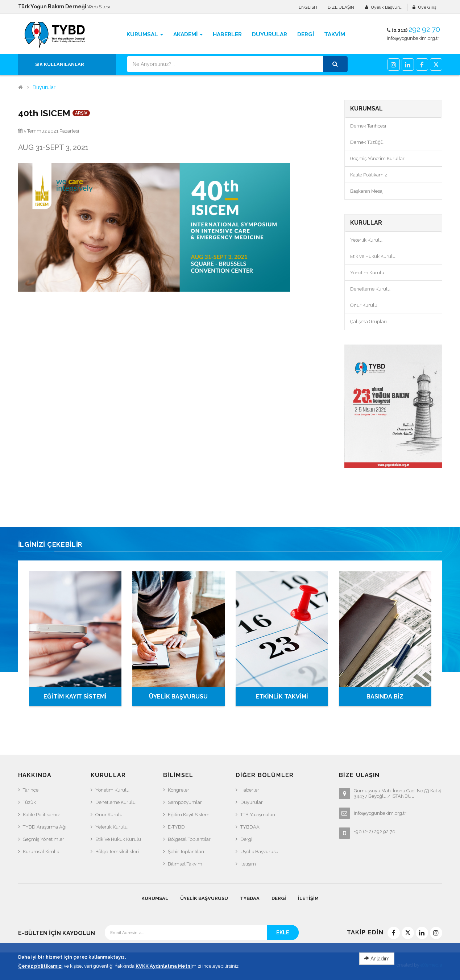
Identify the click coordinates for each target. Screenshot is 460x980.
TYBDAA (250, 827)
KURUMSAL (155, 898)
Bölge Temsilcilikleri (117, 852)
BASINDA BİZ (385, 697)
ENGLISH (308, 7)
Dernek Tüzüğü (367, 142)
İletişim (248, 864)
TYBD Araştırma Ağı (45, 827)
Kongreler (179, 790)
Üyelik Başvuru (386, 7)
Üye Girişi (428, 7)
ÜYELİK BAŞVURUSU (178, 697)
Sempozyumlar (185, 802)
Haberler (250, 790)
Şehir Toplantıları (186, 852)
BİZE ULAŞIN (341, 7)
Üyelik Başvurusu (259, 852)
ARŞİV (81, 113)
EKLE (283, 933)
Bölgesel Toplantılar (189, 839)
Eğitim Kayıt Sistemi (189, 815)
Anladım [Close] (377, 960)
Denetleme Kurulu (370, 289)
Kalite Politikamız (369, 175)
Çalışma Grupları (368, 322)
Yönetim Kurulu (367, 273)
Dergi (246, 839)
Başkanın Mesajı (367, 191)
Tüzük (29, 802)
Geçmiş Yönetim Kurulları (378, 159)
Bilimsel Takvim (185, 864)
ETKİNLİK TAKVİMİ (282, 697)
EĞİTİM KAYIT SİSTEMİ (75, 697)
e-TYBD (176, 827)
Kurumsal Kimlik (41, 852)
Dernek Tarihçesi (368, 126)
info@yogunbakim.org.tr (413, 38)
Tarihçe (31, 790)
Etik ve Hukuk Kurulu (373, 256)
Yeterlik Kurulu (366, 240)
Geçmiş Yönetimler (43, 839)
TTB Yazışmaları (258, 815)
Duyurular (44, 87)
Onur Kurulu (364, 305)
